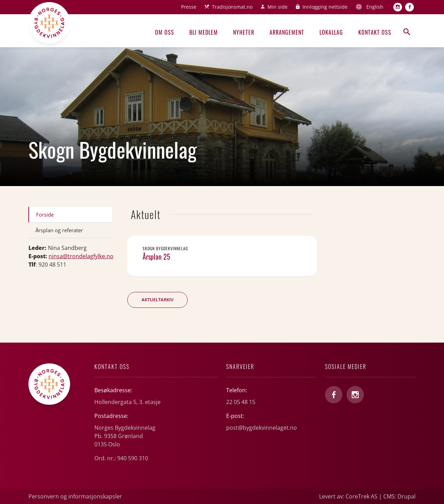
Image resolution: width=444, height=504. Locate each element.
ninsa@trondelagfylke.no (81, 256)
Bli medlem (204, 32)
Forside (45, 215)
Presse (189, 7)
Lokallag (331, 32)
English (375, 7)
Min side (277, 7)
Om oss (165, 32)
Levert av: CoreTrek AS (348, 496)
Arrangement (287, 32)
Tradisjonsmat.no (232, 7)
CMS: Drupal (399, 496)
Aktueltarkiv (157, 300)
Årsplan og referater (59, 230)
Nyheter (244, 32)
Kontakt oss (375, 32)
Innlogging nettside (325, 7)
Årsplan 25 (156, 257)
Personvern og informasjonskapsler (75, 496)
